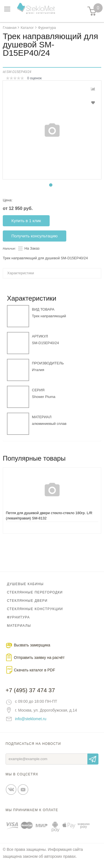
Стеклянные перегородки (35, 592)
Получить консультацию (35, 236)
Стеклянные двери (27, 601)
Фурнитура (18, 617)
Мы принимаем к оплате (32, 810)
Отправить (93, 759)
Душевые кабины (25, 584)
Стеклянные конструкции (35, 609)
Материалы (19, 626)
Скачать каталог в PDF (35, 670)
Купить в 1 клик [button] (26, 221)
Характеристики (21, 273)
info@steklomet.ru (31, 719)
